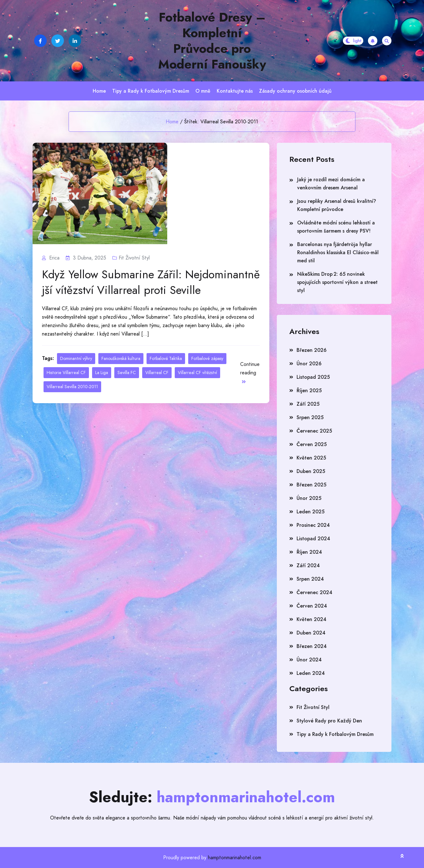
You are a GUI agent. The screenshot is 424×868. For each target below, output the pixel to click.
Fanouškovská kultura (121, 358)
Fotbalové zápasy (207, 358)
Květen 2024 (311, 619)
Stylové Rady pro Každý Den (329, 721)
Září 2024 (308, 565)
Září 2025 (308, 404)
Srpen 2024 (310, 579)
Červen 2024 (312, 606)
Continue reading (250, 372)
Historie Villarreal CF (66, 372)
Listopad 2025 (313, 377)
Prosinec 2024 (313, 525)
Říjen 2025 (309, 390)
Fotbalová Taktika (166, 358)
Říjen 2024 (309, 552)
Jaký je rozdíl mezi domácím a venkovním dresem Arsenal (331, 184)
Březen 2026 (312, 350)
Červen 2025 (312, 444)
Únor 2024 (309, 660)
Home (99, 91)
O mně (203, 91)
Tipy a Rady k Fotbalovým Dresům (151, 91)
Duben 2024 (311, 633)
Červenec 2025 (314, 431)
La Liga (102, 372)
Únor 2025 (309, 498)
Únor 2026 (309, 364)
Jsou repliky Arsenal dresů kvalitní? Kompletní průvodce (337, 205)
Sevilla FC (127, 372)
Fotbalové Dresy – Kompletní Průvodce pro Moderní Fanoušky (212, 41)
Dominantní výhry (76, 358)
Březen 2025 (311, 485)
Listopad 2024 (313, 539)
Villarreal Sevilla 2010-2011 (72, 387)
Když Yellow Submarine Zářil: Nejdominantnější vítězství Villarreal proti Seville (151, 282)
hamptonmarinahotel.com (235, 858)
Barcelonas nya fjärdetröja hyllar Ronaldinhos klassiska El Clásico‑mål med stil (338, 252)
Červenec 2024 (314, 592)
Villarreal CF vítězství (197, 372)
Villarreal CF (157, 372)
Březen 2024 (312, 646)
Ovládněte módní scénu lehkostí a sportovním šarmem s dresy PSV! (336, 227)
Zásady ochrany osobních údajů (295, 91)
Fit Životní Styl (134, 258)
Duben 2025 (311, 471)
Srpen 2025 (310, 417)
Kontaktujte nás (235, 91)
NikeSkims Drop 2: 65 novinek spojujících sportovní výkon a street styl (337, 282)
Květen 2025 (311, 458)
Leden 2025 (310, 512)
